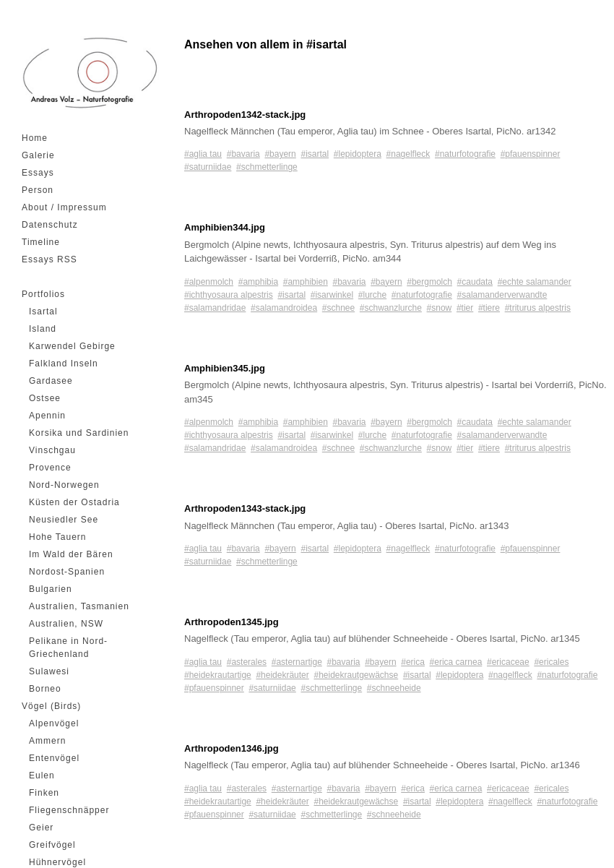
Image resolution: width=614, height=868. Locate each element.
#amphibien (306, 282)
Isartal (43, 311)
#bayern (280, 154)
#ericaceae (508, 662)
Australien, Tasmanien (79, 606)
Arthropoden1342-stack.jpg (245, 115)
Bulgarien (51, 589)
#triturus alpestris (538, 308)
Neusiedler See (64, 520)
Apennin (47, 416)
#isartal (315, 154)
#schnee (338, 308)
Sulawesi (49, 671)
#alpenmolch (209, 282)
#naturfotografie (465, 154)
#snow (440, 308)
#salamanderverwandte (502, 295)
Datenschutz (50, 225)
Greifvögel (52, 845)
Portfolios (43, 294)
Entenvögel (54, 758)
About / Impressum (64, 207)
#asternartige (297, 662)
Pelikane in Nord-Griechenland (68, 648)
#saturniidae (208, 167)
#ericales (551, 662)
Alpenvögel (54, 723)
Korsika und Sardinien (79, 433)
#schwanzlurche (391, 308)
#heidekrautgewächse (356, 675)
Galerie (38, 155)
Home (35, 138)
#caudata (475, 282)
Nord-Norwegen (64, 485)
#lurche (372, 295)
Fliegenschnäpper (69, 810)
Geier (41, 828)
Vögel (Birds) (51, 706)
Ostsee (45, 398)
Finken (44, 793)
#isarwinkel (332, 295)
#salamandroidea (284, 308)
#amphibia (258, 282)
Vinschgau (52, 450)
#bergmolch (429, 282)
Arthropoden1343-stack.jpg (245, 508)
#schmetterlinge (267, 167)
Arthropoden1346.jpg (232, 748)
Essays (38, 173)
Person (38, 190)
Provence (50, 468)
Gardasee (51, 381)
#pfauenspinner (531, 154)
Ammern (47, 741)
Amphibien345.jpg (225, 368)
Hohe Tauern (58, 537)
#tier (465, 308)
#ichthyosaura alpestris (229, 295)
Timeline (41, 242)
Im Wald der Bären (71, 554)
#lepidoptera (358, 154)
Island (43, 329)
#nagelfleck (408, 154)
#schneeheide (394, 688)
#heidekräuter (282, 675)
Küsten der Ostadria (74, 502)
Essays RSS (49, 259)
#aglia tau (203, 154)
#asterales (247, 662)
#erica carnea (456, 662)
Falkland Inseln (64, 364)
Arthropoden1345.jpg (232, 622)
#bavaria (243, 154)
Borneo (45, 689)
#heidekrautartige (218, 675)
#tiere (489, 308)
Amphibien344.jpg (225, 227)
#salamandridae (215, 308)
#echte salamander (535, 282)
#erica (413, 662)
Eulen (42, 775)
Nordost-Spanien (67, 572)
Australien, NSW (66, 624)
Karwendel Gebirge (72, 346)
